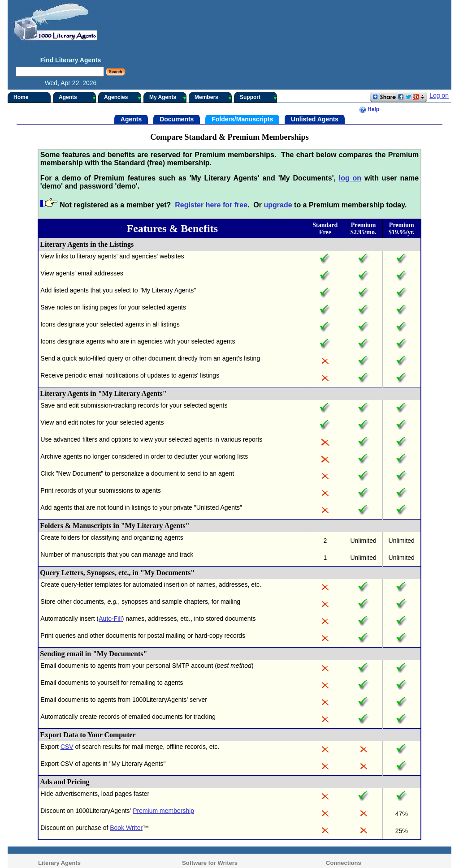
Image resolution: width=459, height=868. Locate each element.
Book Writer (124, 783)
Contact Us (333, 826)
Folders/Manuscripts (242, 74)
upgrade (276, 160)
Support (256, 52)
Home (19, 52)
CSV (65, 702)
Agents (75, 52)
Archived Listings (58, 826)
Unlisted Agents (315, 74)
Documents (177, 74)
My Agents (166, 52)
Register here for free (209, 160)
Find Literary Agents (393, 15)
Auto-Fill (108, 574)
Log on (441, 51)
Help (371, 65)
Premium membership (162, 766)
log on (351, 133)
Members (211, 52)
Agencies (120, 52)
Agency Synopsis (58, 834)
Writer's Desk (194, 826)
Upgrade (329, 834)
